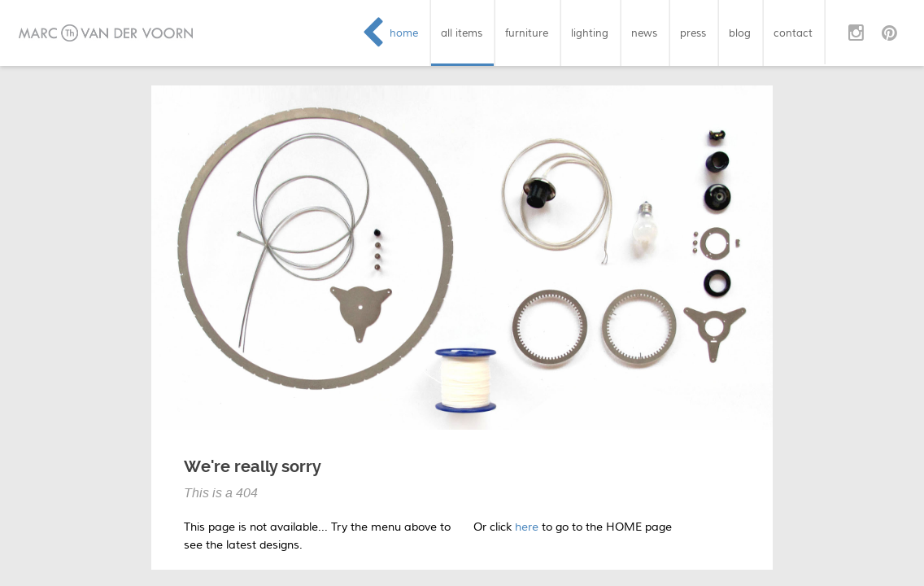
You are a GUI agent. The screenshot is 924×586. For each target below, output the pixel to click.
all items (462, 33)
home (404, 33)
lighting (590, 33)
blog (740, 33)
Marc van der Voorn (106, 33)
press (693, 33)
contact (793, 33)
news (644, 33)
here (527, 527)
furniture (527, 33)
